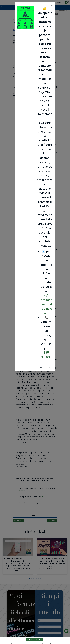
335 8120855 (46, 357)
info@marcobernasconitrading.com (46, 304)
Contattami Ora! (45, 367)
